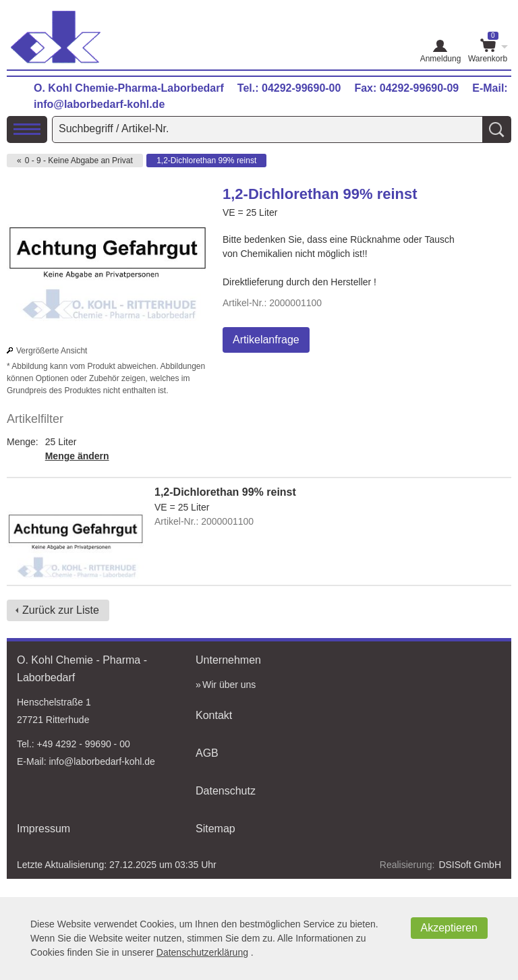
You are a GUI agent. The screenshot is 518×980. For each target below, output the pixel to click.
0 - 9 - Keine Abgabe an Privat (79, 161)
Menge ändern (77, 456)
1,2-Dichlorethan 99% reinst (206, 161)
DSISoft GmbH (470, 865)
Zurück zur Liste (61, 610)
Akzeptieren (450, 928)
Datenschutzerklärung (202, 952)
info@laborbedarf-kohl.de (99, 104)
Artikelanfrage (266, 340)
